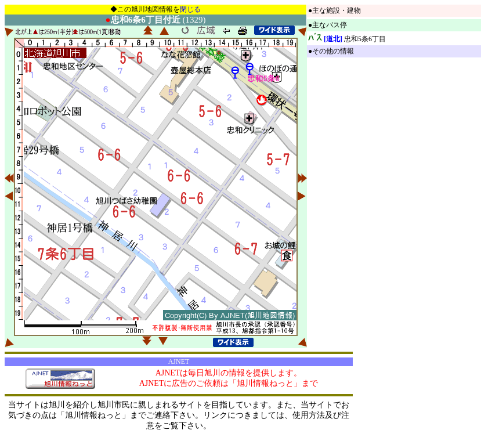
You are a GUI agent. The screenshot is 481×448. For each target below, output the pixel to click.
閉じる (190, 9)
